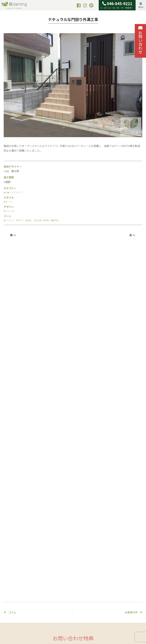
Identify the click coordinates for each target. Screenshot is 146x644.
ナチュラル (10, 211)
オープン (9, 202)
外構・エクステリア (14, 192)
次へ (133, 235)
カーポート (10, 220)
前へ (13, 235)
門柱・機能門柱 (52, 220)
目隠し (30, 220)
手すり (21, 220)
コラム (12, 612)
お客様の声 (131, 612)
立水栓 (39, 220)
